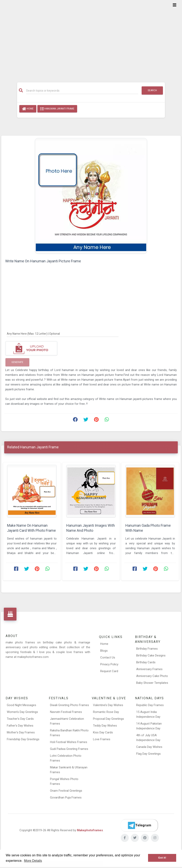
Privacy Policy (109, 664)
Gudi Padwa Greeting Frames (69, 749)
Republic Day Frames (150, 705)
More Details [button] (33, 861)
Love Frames (102, 739)
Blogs (104, 651)
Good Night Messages (21, 705)
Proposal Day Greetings (108, 719)
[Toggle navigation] (175, 5)
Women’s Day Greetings (22, 712)
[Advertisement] (91, 39)
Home (28, 109)
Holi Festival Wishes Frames (69, 742)
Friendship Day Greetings (23, 739)
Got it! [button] (162, 858)
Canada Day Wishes (149, 747)
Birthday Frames (147, 649)
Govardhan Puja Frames (66, 797)
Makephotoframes (90, 830)
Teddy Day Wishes (105, 726)
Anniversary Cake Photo (152, 676)
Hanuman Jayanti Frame (57, 109)
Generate (17, 362)
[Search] (82, 91)
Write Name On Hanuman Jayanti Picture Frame (43, 261)
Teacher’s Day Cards (20, 719)
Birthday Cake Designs (151, 655)
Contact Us (108, 657)
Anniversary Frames (149, 669)
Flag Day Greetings (148, 754)
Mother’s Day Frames (21, 732)
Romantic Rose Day (106, 712)
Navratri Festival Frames (66, 712)
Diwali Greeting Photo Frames (70, 705)
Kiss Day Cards (103, 732)
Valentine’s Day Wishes (108, 705)
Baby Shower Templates (152, 683)
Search (152, 90)
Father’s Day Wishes (20, 726)
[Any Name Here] (63, 333)
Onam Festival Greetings (66, 791)
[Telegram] (139, 825)
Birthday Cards (146, 662)
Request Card (109, 671)
